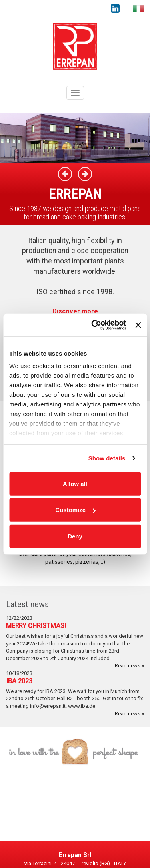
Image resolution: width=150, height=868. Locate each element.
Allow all (75, 483)
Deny (75, 536)
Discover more (75, 311)
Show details (107, 458)
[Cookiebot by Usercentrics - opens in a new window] (94, 325)
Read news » (129, 666)
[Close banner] (138, 325)
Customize (75, 510)
